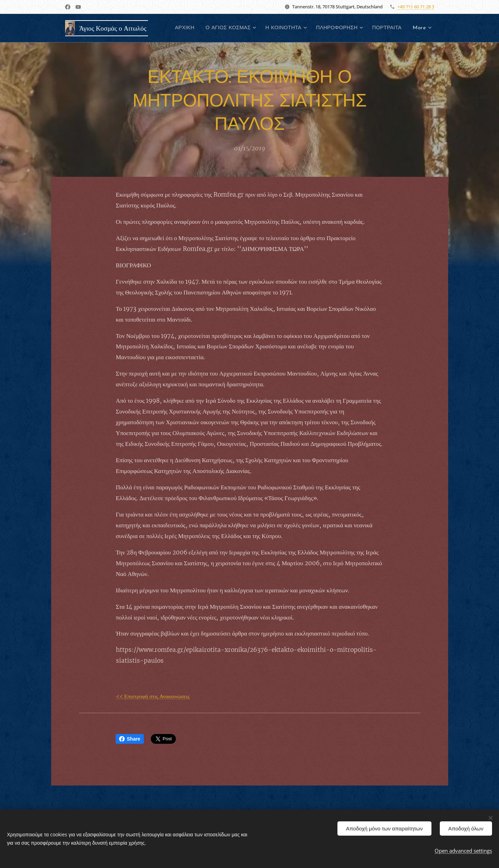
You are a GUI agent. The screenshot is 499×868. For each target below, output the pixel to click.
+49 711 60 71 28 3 (416, 7)
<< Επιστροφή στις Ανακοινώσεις (153, 696)
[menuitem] (219, 28)
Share (130, 739)
